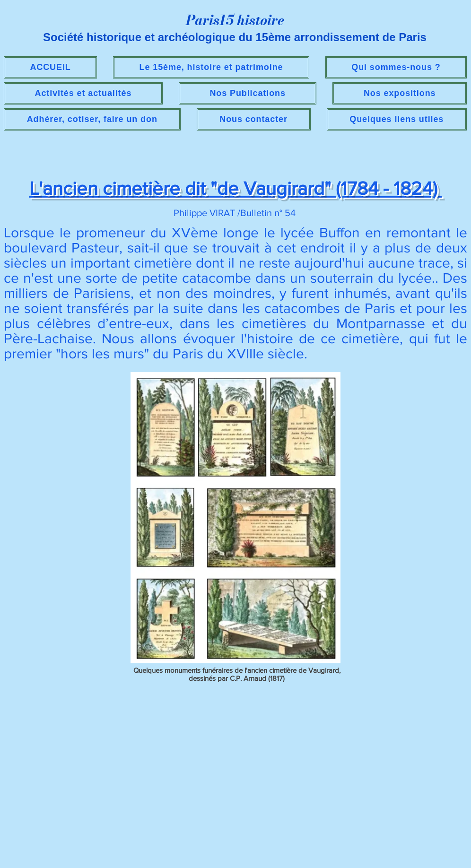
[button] (83, 93)
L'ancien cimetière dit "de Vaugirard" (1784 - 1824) (236, 188)
